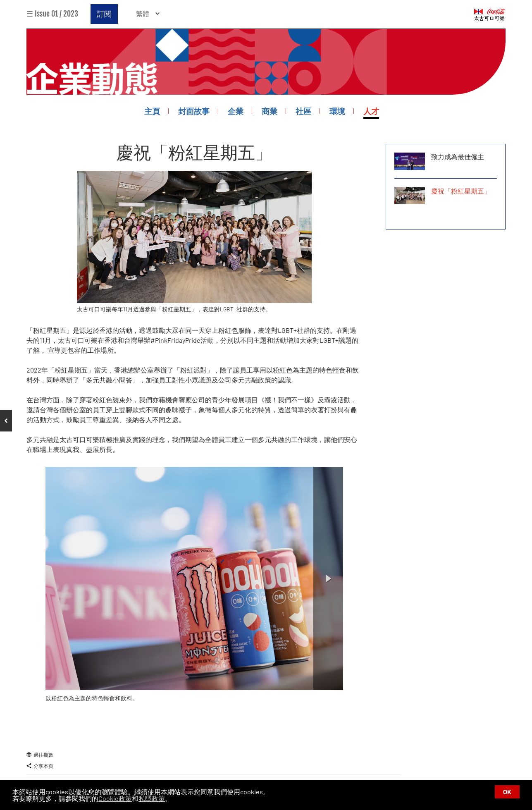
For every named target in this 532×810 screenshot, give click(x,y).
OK (507, 792)
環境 (337, 111)
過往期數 (40, 755)
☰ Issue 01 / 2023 (52, 14)
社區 (303, 111)
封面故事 (194, 111)
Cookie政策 (115, 798)
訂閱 (104, 14)
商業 (270, 111)
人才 (371, 111)
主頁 (152, 111)
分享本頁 (40, 766)
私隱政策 (152, 798)
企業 (236, 111)
